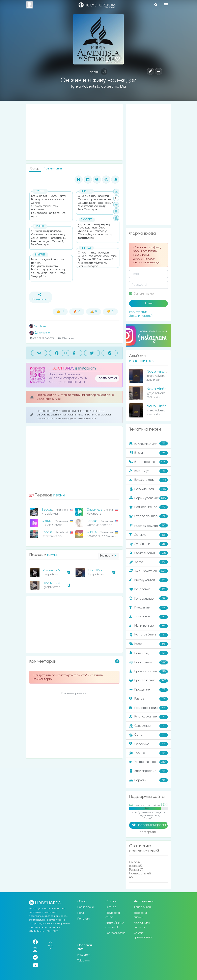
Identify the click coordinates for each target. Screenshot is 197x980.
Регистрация (138, 312)
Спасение (148, 744)
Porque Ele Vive (53, 570)
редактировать (48, 415)
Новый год (148, 653)
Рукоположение (148, 717)
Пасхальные (148, 662)
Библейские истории (148, 444)
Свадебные (148, 726)
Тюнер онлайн (143, 907)
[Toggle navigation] (166, 5)
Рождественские (148, 708)
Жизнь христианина (148, 571)
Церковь (148, 780)
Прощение (148, 690)
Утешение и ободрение (149, 762)
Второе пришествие (148, 516)
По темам (83, 919)
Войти (148, 303)
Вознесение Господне (148, 507)
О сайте (111, 907)
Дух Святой (148, 544)
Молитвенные (148, 626)
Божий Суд (148, 471)
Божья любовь (148, 480)
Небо (148, 644)
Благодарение (148, 462)
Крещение (148, 608)
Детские (148, 535)
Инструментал (148, 580)
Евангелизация (148, 553)
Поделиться (40, 297)
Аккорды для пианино (142, 925)
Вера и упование (148, 498)
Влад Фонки (38, 326)
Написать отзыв (115, 933)
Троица (148, 753)
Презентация (53, 169)
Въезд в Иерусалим (148, 526)
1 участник (42, 333)
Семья (148, 735)
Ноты (80, 913)
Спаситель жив (97, 510)
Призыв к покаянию (148, 672)
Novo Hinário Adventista (167, 406)
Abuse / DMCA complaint (115, 925)
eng (51, 945)
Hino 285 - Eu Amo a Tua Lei (107, 570)
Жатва (148, 562)
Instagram (84, 955)
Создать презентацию (143, 935)
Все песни (108, 556)
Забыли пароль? (141, 316)
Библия (148, 453)
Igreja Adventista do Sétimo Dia (98, 87)
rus (50, 942)
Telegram (83, 961)
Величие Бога (148, 489)
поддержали (149, 832)
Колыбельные (148, 598)
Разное (148, 699)
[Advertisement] (74, 132)
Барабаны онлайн (140, 915)
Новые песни (86, 907)
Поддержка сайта (113, 915)
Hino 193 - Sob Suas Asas (60, 583)
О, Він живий (95, 532)
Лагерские (148, 617)
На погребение (148, 635)
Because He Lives (54, 510)
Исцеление (148, 589)
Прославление (148, 681)
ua (50, 949)
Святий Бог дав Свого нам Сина (64, 521)
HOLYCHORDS (62, 368)
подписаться (108, 378)
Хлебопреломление (148, 771)
